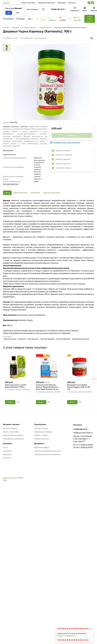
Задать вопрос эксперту (90, 19)
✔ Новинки (52, 19)
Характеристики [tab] (20, 193)
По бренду (20, 19)
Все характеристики (11, 184)
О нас (5, 447)
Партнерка (62, 3)
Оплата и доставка (28, 3)
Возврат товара (41, 435)
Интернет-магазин (11, 424)
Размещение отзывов (43, 432)
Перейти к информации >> (67, 636)
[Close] (91, 629)
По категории (8, 19)
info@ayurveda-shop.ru (83, 433)
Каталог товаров (10, 428)
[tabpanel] (48, 270)
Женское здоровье (48, 339)
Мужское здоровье (63, 339)
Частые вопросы (41, 428)
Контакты (72, 3)
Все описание (8, 150)
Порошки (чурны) (10, 339)
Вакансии (7, 454)
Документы (39, 444)
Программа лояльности (46, 3)
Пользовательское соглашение (47, 454)
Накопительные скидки (13, 435)
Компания (7, 444)
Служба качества (42, 439)
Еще (30, 19)
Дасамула (22, 339)
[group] (51, 83)
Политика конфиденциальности (48, 451)
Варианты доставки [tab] (52, 193)
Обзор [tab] (7, 193)
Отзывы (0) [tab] (35, 193)
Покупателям (40, 424)
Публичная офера (42, 447)
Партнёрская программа (13, 439)
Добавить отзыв (11, 38)
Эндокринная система (81, 339)
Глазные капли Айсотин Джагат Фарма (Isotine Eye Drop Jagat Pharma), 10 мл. (47, 387)
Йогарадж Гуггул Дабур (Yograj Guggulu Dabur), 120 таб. (79, 387)
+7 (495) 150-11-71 (57, 9)
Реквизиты (8, 451)
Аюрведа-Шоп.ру (10, 478)
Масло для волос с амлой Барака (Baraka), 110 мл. (16, 386)
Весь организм (33, 339)
